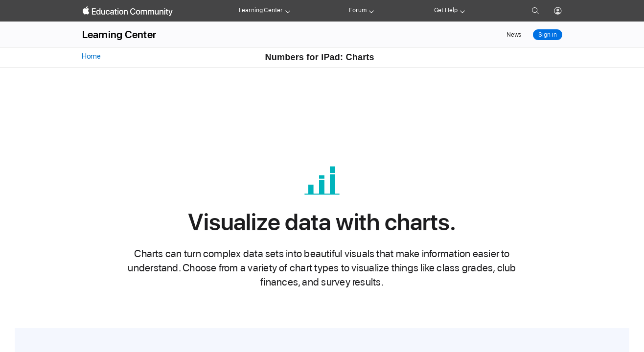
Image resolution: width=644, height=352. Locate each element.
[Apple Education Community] (128, 11)
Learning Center (261, 10)
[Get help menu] (462, 11)
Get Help (446, 10)
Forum (357, 10)
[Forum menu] (371, 11)
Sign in (547, 35)
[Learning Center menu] (288, 11)
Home (91, 56)
